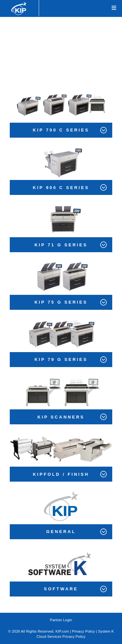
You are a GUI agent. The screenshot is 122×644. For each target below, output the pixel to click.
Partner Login (61, 620)
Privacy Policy (83, 631)
